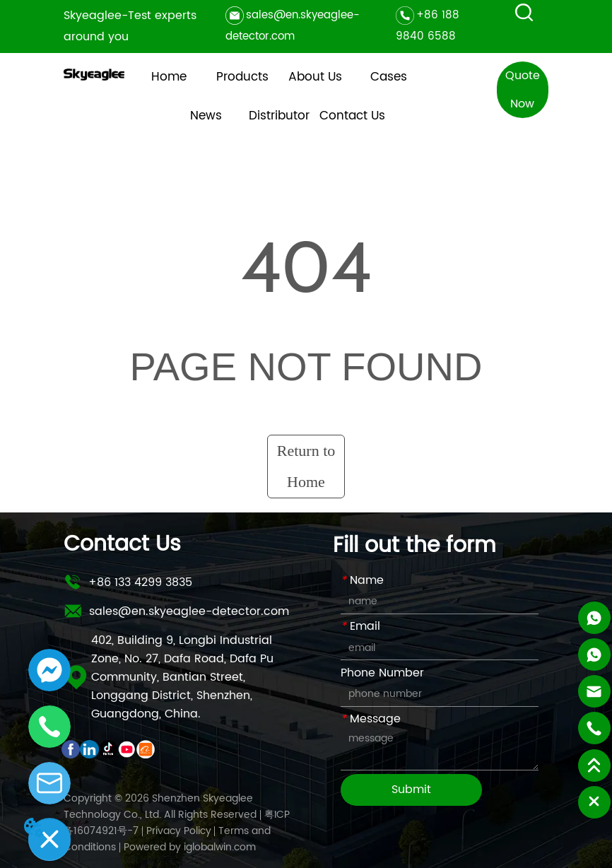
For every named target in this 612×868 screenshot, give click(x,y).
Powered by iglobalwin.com (190, 847)
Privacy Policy (179, 831)
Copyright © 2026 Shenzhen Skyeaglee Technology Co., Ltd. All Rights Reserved (160, 807)
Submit (411, 790)
